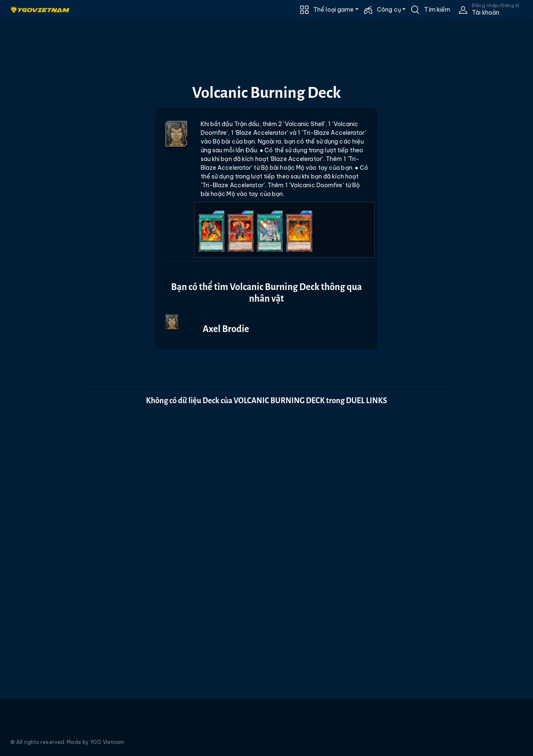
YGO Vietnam (107, 742)
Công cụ (389, 10)
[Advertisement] (39, 186)
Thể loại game (333, 10)
